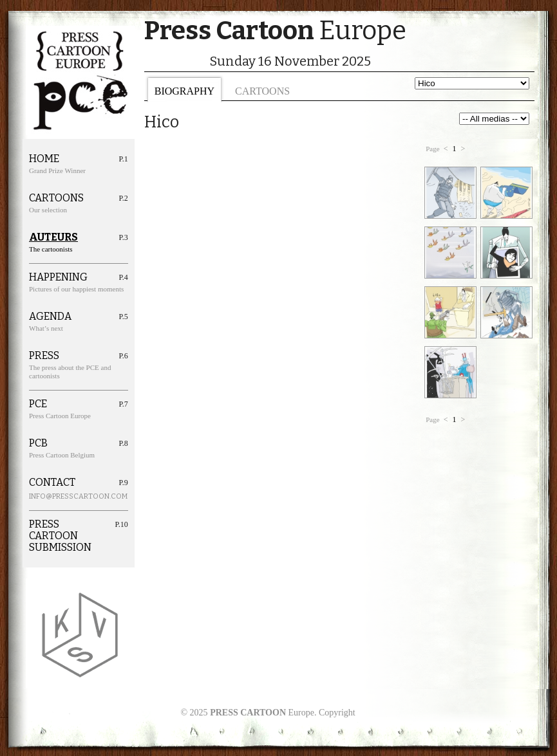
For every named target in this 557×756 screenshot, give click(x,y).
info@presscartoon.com (64, 496)
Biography (184, 91)
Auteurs (53, 237)
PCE (38, 404)
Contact (52, 483)
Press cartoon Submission (60, 536)
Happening (58, 277)
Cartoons (262, 91)
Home (44, 159)
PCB (38, 443)
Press (44, 356)
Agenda (50, 317)
